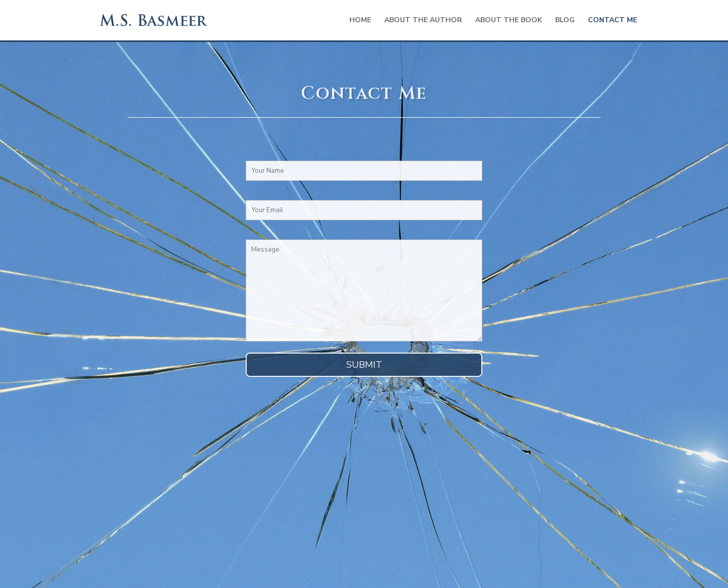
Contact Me (612, 21)
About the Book (509, 21)
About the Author (423, 21)
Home (360, 21)
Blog (565, 21)
